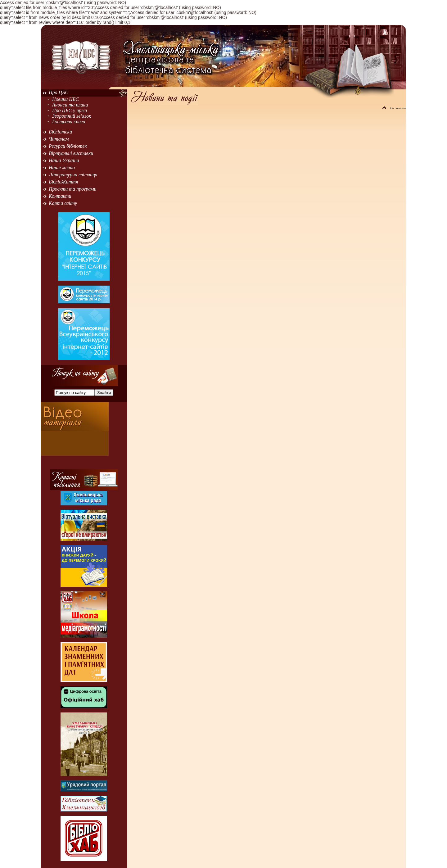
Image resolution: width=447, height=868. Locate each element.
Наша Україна (64, 160)
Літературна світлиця (73, 175)
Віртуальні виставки (71, 153)
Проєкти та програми (73, 189)
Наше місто (62, 167)
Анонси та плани (70, 105)
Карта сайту (63, 203)
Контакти (60, 196)
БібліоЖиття (63, 182)
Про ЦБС (59, 92)
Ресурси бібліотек (68, 146)
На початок (394, 108)
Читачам (59, 139)
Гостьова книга (69, 122)
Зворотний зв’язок (72, 116)
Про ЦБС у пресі (70, 110)
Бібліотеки (60, 132)
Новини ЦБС (65, 99)
